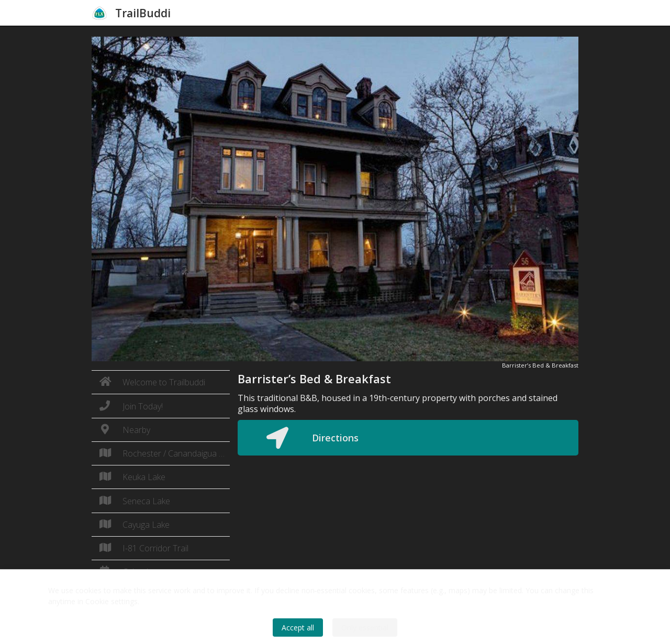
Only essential (365, 628)
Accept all (298, 628)
